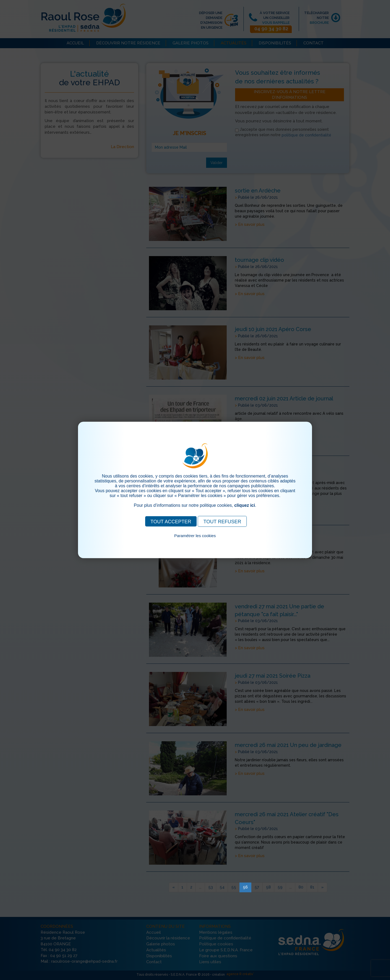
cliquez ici (245, 505)
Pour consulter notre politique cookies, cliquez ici (195, 542)
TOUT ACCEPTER (171, 522)
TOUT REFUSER (222, 522)
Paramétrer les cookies (195, 536)
